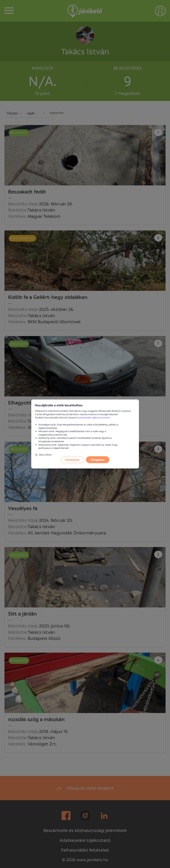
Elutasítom (72, 460)
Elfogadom (98, 460)
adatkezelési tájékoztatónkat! (94, 417)
